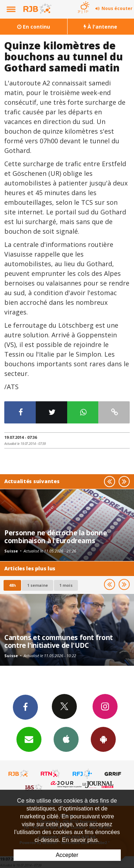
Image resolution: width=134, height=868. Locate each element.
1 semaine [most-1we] (38, 585)
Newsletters (29, 739)
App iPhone (66, 739)
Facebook (25, 707)
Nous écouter (117, 8)
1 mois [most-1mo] (66, 585)
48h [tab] (12, 585)
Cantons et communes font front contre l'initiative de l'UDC (59, 641)
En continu (34, 27)
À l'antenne (100, 27)
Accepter (67, 855)
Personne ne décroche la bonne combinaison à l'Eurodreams (56, 537)
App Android (103, 739)
